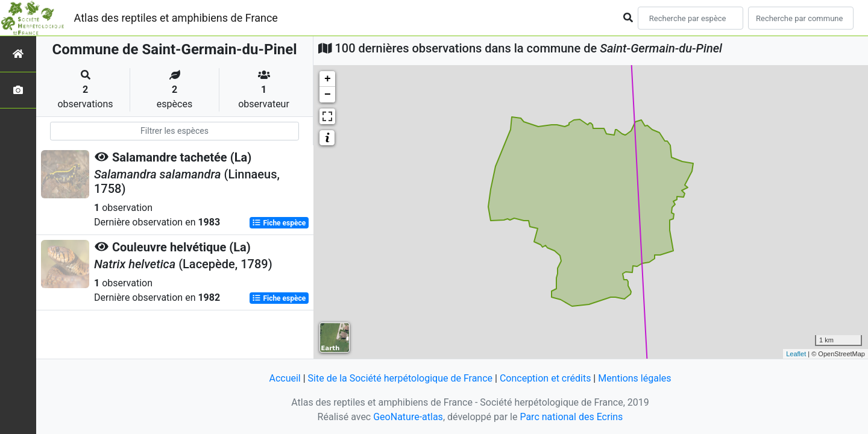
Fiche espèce (279, 223)
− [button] (328, 95)
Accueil (285, 378)
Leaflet (796, 354)
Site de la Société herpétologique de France (400, 378)
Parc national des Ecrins (571, 417)
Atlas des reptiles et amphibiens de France (176, 18)
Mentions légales (634, 378)
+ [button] (328, 79)
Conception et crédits (546, 378)
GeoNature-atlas (408, 417)
